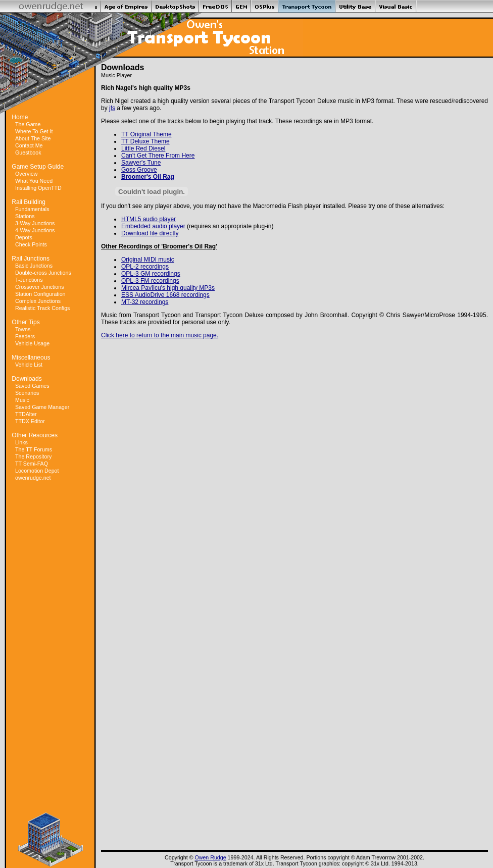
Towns (23, 329)
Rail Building (29, 202)
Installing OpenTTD (38, 188)
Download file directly (150, 233)
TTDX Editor (30, 421)
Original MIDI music (148, 260)
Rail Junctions (31, 259)
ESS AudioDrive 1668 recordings (165, 295)
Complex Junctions (38, 301)
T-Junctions (29, 280)
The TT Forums (34, 449)
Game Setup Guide (38, 167)
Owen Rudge (210, 857)
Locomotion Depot (37, 471)
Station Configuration (40, 294)
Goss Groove (139, 170)
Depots (24, 237)
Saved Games (32, 386)
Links (21, 442)
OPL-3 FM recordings (150, 281)
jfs (112, 108)
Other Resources (35, 435)
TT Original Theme (146, 134)
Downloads (27, 379)
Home (20, 117)
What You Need (34, 181)
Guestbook (28, 152)
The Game (28, 124)
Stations (25, 216)
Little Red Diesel (143, 148)
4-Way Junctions (35, 230)
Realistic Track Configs (42, 308)
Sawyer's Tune (141, 163)
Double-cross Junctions (43, 273)
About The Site (33, 138)
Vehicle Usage (32, 343)
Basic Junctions (34, 266)
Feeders (25, 336)
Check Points (31, 244)
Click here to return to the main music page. (160, 335)
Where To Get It (34, 131)
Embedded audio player (153, 226)
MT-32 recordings (145, 302)
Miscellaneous (31, 358)
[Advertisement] (51, 647)
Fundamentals (32, 209)
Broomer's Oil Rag (148, 177)
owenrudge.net (33, 478)
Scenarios (27, 393)
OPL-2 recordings (145, 267)
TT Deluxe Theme (145, 141)
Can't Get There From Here (158, 156)
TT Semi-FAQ (32, 464)
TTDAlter (26, 414)
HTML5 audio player (149, 219)
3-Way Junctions (35, 223)
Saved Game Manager (42, 407)
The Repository (33, 456)
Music (22, 400)
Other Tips (26, 322)
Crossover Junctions (40, 287)
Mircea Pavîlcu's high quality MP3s (168, 288)
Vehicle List (29, 365)
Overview (26, 174)
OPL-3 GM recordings (151, 274)
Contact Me (29, 145)
